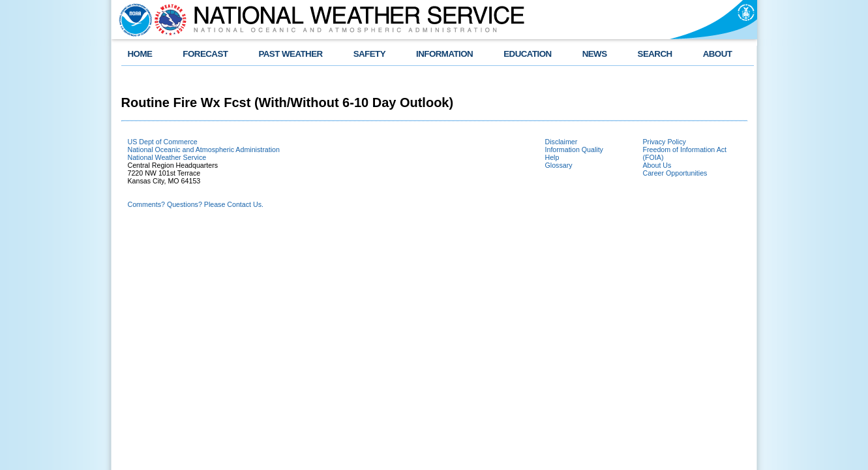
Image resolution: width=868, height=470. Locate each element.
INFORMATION (444, 54)
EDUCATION (527, 54)
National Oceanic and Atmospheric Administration (204, 149)
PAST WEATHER (290, 54)
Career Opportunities (675, 173)
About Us (657, 165)
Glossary (559, 165)
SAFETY (369, 54)
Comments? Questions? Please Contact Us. (196, 204)
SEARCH (655, 54)
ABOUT (718, 54)
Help (552, 157)
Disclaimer (561, 142)
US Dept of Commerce (163, 142)
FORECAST (205, 54)
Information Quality (574, 149)
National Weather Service (167, 157)
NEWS (595, 54)
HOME (140, 54)
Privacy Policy (665, 142)
